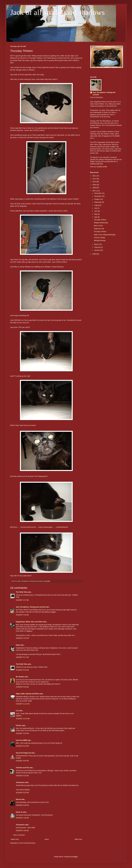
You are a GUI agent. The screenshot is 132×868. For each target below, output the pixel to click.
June (96, 211)
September (98, 202)
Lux (17, 711)
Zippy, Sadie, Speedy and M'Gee (27, 694)
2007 (94, 191)
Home (47, 839)
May (96, 214)
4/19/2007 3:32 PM (22, 733)
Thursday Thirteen (100, 220)
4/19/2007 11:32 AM (23, 719)
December (98, 193)
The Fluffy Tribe (22, 592)
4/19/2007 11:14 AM (23, 704)
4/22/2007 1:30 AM (22, 818)
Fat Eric (19, 726)
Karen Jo (19, 812)
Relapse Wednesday (101, 223)
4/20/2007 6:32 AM (22, 776)
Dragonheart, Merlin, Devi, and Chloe (29, 622)
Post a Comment (19, 835)
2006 (94, 254)
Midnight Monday (100, 241)
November (98, 196)
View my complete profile (99, 167)
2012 (94, 176)
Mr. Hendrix (20, 677)
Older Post (78, 839)
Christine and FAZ (22, 768)
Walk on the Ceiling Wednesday (105, 235)
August (97, 205)
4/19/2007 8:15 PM (22, 746)
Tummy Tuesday (100, 238)
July (96, 208)
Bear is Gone (98, 226)
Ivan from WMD (21, 740)
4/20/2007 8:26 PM (22, 805)
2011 (94, 179)
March (97, 244)
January (97, 250)
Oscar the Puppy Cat (23, 753)
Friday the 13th (99, 229)
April (96, 217)
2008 (94, 188)
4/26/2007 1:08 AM (22, 831)
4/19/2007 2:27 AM (22, 600)
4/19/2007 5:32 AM (22, 670)
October (97, 199)
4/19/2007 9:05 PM (22, 761)
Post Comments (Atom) (27, 843)
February (98, 247)
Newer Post (15, 839)
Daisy (18, 645)
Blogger (75, 857)
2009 (94, 185)
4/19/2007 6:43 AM (22, 687)
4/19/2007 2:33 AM (22, 615)
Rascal (18, 799)
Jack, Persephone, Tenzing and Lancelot (31, 607)
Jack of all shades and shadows (57, 12)
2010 (94, 182)
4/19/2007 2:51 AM (22, 638)
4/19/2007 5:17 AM (22, 657)
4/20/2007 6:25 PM (22, 793)
